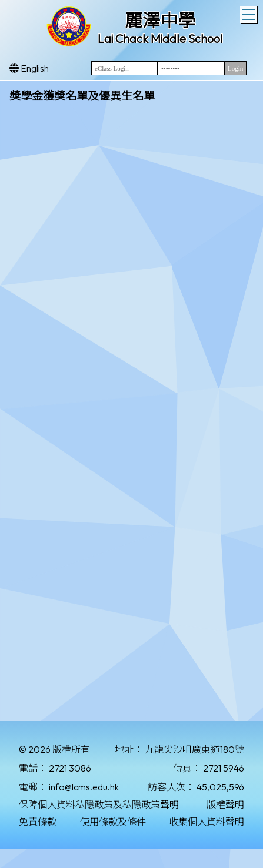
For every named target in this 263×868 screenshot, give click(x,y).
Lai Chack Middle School (160, 38)
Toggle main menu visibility (250, 13)
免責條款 (38, 822)
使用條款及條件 (113, 822)
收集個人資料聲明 (207, 822)
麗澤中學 (160, 21)
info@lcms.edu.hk (84, 787)
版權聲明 (225, 805)
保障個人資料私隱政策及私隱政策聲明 (99, 805)
